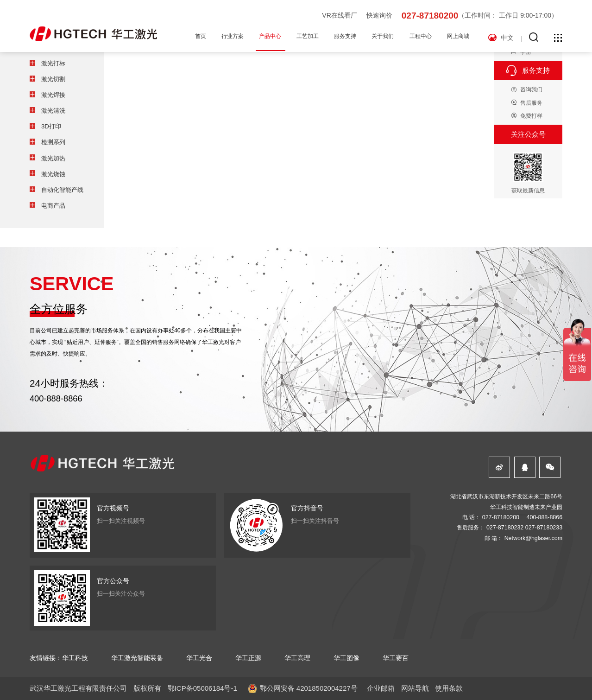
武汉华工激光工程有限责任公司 (78, 688)
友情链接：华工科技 (59, 658)
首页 (201, 36)
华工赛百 (396, 658)
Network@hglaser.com (533, 538)
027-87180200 (430, 16)
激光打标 (53, 63)
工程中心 (421, 36)
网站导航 (415, 688)
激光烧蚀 (53, 174)
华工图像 (346, 658)
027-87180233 (544, 528)
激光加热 (53, 158)
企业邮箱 (381, 688)
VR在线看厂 (339, 15)
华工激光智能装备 (137, 658)
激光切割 (53, 79)
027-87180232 (505, 528)
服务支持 (345, 36)
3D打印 (51, 126)
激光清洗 (53, 111)
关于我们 (383, 36)
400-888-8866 (56, 398)
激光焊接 (53, 95)
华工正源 (248, 658)
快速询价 (379, 15)
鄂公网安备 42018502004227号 (309, 688)
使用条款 (449, 688)
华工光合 (199, 658)
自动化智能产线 (62, 190)
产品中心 (270, 36)
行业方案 (233, 36)
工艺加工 (308, 36)
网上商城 (458, 36)
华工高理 (297, 658)
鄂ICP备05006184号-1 (202, 688)
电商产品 (53, 206)
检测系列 (53, 142)
